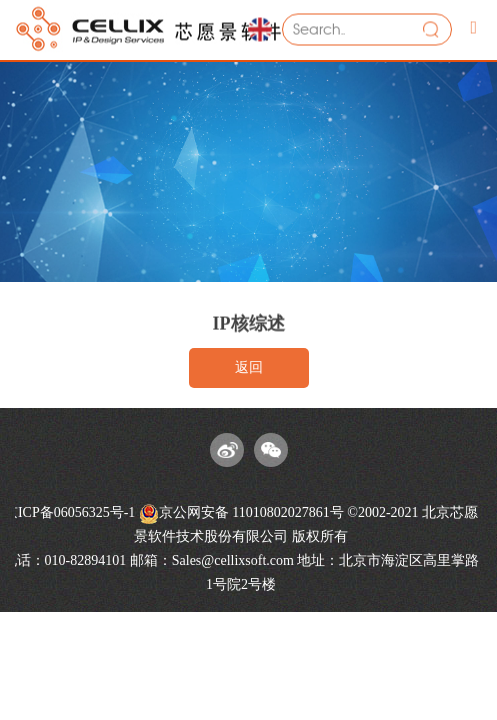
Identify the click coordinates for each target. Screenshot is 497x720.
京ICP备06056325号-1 (69, 512)
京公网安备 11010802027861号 (241, 514)
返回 (249, 367)
